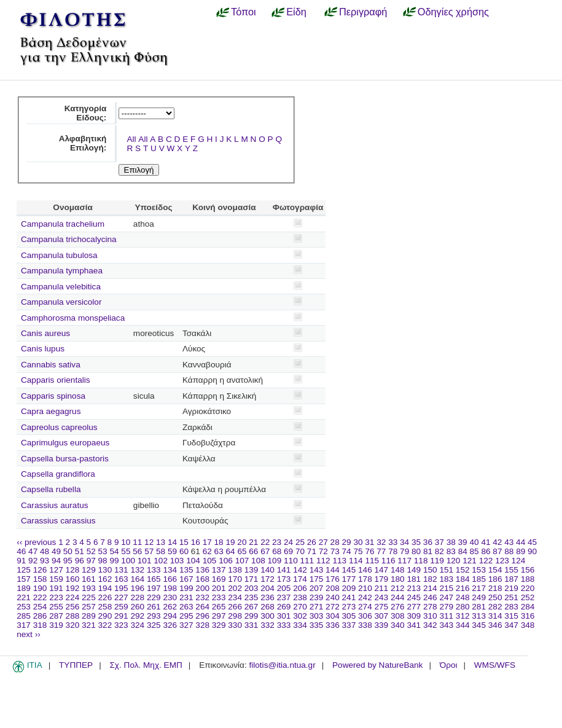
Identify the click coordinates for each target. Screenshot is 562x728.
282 (495, 607)
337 (349, 625)
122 (486, 561)
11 (137, 542)
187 (511, 579)
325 (154, 625)
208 (333, 588)
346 (495, 625)
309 (414, 616)
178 (365, 579)
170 (235, 579)
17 (207, 542)
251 (511, 597)
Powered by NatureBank (377, 665)
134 (170, 570)
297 (219, 616)
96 (80, 561)
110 (291, 561)
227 (121, 597)
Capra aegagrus (51, 411)
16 (196, 542)
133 (154, 570)
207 (317, 588)
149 (414, 570)
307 (382, 616)
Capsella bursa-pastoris (65, 459)
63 (219, 551)
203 (252, 588)
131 (121, 570)
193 (89, 588)
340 (398, 625)
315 (511, 616)
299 (252, 616)
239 (317, 597)
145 (349, 570)
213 (414, 588)
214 (430, 588)
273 (349, 607)
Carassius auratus (55, 505)
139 (252, 570)
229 (154, 597)
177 (349, 579)
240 (333, 597)
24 (288, 542)
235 (252, 597)
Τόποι (244, 12)
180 (398, 579)
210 (365, 588)
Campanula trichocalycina (69, 239)
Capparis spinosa (53, 396)
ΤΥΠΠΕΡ (76, 665)
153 (479, 570)
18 (219, 542)
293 (154, 616)
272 (333, 607)
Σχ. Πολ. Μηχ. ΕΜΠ (146, 665)
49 (56, 551)
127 (56, 570)
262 (170, 607)
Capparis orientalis (56, 380)
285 (24, 616)
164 (137, 579)
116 (388, 561)
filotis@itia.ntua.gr (282, 665)
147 (382, 570)
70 (300, 551)
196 (137, 588)
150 (430, 570)
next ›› (29, 634)
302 (300, 616)
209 (349, 588)
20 (242, 542)
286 (40, 616)
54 (114, 551)
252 (528, 597)
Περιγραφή (363, 12)
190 (40, 588)
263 (186, 607)
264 (202, 607)
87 (497, 551)
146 (365, 570)
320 (73, 625)
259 (121, 607)
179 (382, 579)
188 (528, 579)
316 (528, 616)
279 (446, 607)
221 (24, 597)
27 (323, 542)
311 (446, 616)
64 (231, 551)
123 (502, 561)
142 (300, 570)
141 (284, 570)
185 (479, 579)
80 (416, 551)
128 (73, 570)
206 (300, 588)
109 (275, 561)
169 (219, 579)
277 (414, 607)
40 (474, 542)
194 (105, 588)
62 (207, 551)
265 (219, 607)
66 (253, 551)
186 (495, 579)
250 (495, 597)
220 (528, 588)
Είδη (296, 12)
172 (267, 579)
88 (509, 551)
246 (430, 597)
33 (393, 542)
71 (312, 551)
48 (45, 551)
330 (235, 625)
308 (398, 616)
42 (497, 542)
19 (230, 542)
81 (428, 551)
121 (470, 561)
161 (89, 579)
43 (509, 542)
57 (149, 551)
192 (73, 588)
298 (235, 616)
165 (154, 579)
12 (149, 542)
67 (265, 551)
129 (89, 570)
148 (398, 570)
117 (404, 561)
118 (421, 561)
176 (333, 579)
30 (358, 542)
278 (430, 607)
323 (121, 625)
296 (202, 616)
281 (479, 607)
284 (528, 607)
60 (184, 551)
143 (317, 570)
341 (414, 625)
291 (121, 616)
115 (372, 561)
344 (463, 625)
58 (161, 551)
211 (382, 588)
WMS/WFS (495, 665)
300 (267, 616)
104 (193, 561)
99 (114, 561)
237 (284, 597)
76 (369, 551)
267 (252, 607)
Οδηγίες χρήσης (453, 12)
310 (430, 616)
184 (463, 579)
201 (219, 588)
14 (172, 542)
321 (89, 625)
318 (40, 625)
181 (414, 579)
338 (365, 625)
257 (89, 607)
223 (56, 597)
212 (398, 588)
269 (284, 607)
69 (288, 551)
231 (186, 597)
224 (73, 597)
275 (382, 607)
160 (73, 579)
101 (145, 561)
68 (277, 551)
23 (277, 542)
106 (226, 561)
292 (137, 616)
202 (235, 588)
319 (56, 625)
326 (170, 625)
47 (33, 551)
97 (91, 561)
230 (170, 597)
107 (242, 561)
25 (300, 542)
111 (307, 561)
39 (463, 542)
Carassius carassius (58, 521)
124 (519, 561)
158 (40, 579)
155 (511, 570)
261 (154, 607)
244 (398, 597)
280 (463, 607)
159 (56, 579)
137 (219, 570)
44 (521, 542)
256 (73, 607)
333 (284, 625)
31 (369, 542)
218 (495, 588)
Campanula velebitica (61, 287)
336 (333, 625)
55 (126, 551)
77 (381, 551)
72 (323, 551)
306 (365, 616)
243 (382, 597)
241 (349, 597)
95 (68, 561)
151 (446, 570)
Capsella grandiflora (58, 474)
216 (463, 588)
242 (365, 597)
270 (300, 607)
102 (161, 561)
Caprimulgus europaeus (65, 443)
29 (347, 542)
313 (479, 616)
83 (451, 551)
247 (446, 597)
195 (121, 588)
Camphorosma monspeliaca (73, 318)
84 (463, 551)
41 (486, 542)
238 (300, 597)
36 (428, 542)
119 (437, 561)
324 (137, 625)
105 (210, 561)
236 (267, 597)
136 (202, 570)
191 (56, 588)
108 (258, 561)
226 (105, 597)
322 (105, 625)
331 (252, 625)
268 (267, 607)
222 (40, 597)
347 (511, 625)
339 (382, 625)
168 (202, 579)
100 (128, 561)
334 (300, 625)
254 (40, 607)
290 (105, 616)
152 (463, 570)
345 (479, 625)
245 (414, 597)
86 (486, 551)
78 (393, 551)
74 (347, 551)
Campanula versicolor (61, 302)
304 (333, 616)
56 (137, 551)
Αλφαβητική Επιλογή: (83, 143)
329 (219, 625)
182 (430, 579)
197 (154, 588)
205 (284, 588)
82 (439, 551)
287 (56, 616)
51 (80, 551)
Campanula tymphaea (62, 271)
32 (381, 542)
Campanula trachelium (63, 224)
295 (186, 616)
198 (170, 588)
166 (170, 579)
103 (177, 561)
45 (532, 542)
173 (284, 579)
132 (137, 570)
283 (511, 607)
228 (137, 597)
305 (349, 616)
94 (56, 561)
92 (33, 561)
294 (170, 616)
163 (121, 579)
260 (137, 607)
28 (335, 542)
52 (91, 551)
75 (358, 551)
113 (339, 561)
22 (265, 542)
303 (317, 616)
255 (56, 607)
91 (21, 561)
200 (202, 588)
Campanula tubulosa (59, 255)
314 (495, 616)
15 (184, 542)
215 (446, 588)
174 (300, 579)
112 (323, 561)
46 (21, 551)
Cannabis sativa (51, 365)
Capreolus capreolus (59, 427)
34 (404, 542)
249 (479, 597)
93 (45, 561)
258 (105, 607)
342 (430, 625)
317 (24, 625)
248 (463, 597)
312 (463, 616)
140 (267, 570)
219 (511, 588)
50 (68, 551)
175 (317, 579)
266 (235, 607)
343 (446, 625)
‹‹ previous (36, 542)
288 (73, 616)
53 (103, 551)
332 (267, 625)
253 (24, 607)
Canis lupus (43, 349)
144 (333, 570)
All (131, 139)
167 (186, 579)
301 (284, 616)
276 (398, 607)
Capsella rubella (51, 489)
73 (335, 551)
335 (317, 625)
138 (235, 570)
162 (105, 579)
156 (528, 570)
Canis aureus (45, 333)
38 (451, 542)
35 (416, 542)
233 (219, 597)
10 (126, 542)
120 (454, 561)
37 (439, 542)
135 (186, 570)
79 (404, 551)
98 (103, 561)
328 (202, 625)
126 (40, 570)
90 (532, 551)
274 (365, 607)
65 (242, 551)
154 (495, 570)
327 (186, 625)
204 (267, 588)
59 (172, 551)
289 (89, 616)
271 (317, 607)
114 (356, 561)
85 (474, 551)
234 (235, 597)
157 (24, 579)
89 (521, 551)
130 (105, 570)
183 (446, 579)
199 (186, 588)
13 (161, 542)
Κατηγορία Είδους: (86, 113)
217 (479, 588)
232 (202, 597)
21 (253, 542)
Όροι (449, 665)
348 (528, 625)
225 (89, 597)
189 (24, 588)
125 (24, 570)
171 (252, 579)
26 (312, 542)
